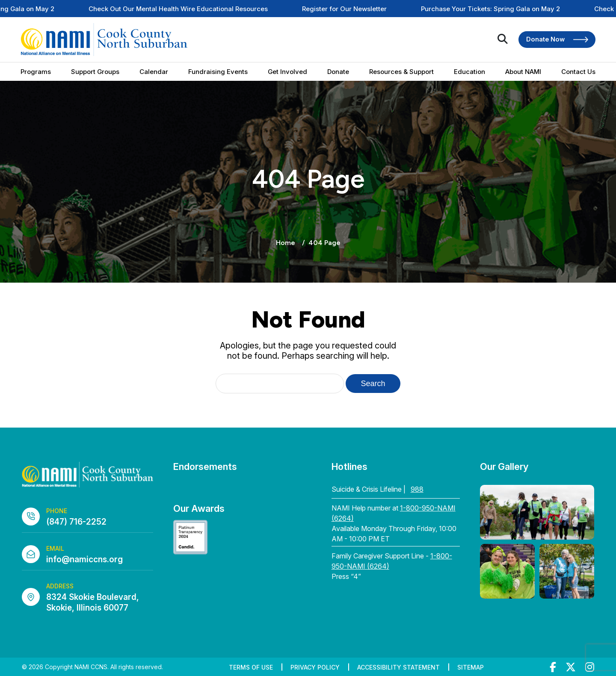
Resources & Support (401, 72)
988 (417, 489)
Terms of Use (251, 667)
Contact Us (578, 72)
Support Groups (95, 72)
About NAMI (523, 72)
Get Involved (287, 72)
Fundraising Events (218, 72)
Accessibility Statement (398, 667)
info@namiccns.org (84, 559)
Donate (338, 72)
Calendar (154, 72)
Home (286, 243)
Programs (36, 72)
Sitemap (471, 667)
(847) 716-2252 (76, 522)
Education (469, 72)
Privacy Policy (315, 667)
